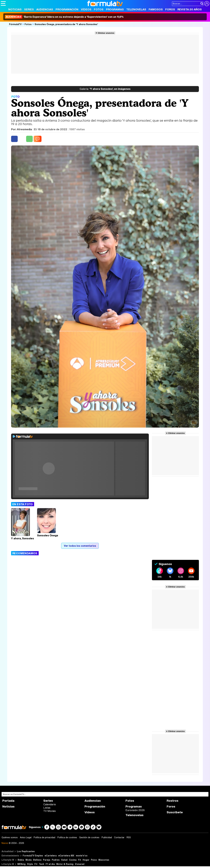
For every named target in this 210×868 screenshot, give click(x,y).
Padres (56, 860)
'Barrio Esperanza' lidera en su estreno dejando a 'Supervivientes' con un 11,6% (64, 17)
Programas (115, 9)
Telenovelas (136, 9)
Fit (80, 860)
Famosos (156, 9)
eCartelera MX (66, 856)
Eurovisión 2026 (135, 810)
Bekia (21, 860)
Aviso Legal (26, 837)
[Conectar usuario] (207, 4)
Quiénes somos (10, 837)
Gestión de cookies (89, 837)
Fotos (99, 9)
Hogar (86, 860)
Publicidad (107, 837)
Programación (67, 9)
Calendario (50, 804)
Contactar (119, 837)
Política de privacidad (44, 837)
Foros (170, 9)
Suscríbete (175, 812)
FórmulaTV (15, 24)
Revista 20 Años (190, 9)
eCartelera (51, 856)
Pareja (47, 860)
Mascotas (104, 860)
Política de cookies (67, 837)
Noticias (15, 9)
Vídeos (86, 9)
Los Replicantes (26, 851)
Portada (8, 801)
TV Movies (50, 811)
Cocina (73, 860)
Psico (94, 860)
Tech (42, 864)
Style (30, 864)
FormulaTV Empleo (33, 856)
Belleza (37, 860)
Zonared (80, 864)
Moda (29, 860)
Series (29, 9)
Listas (47, 808)
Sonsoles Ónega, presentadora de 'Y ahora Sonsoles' (66, 24)
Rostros (173, 801)
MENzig (21, 864)
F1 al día (50, 864)
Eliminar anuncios (106, 33)
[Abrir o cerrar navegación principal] (3, 3)
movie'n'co (82, 856)
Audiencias (45, 9)
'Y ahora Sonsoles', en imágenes (105, 89)
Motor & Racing (65, 864)
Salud (64, 860)
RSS (129, 837)
